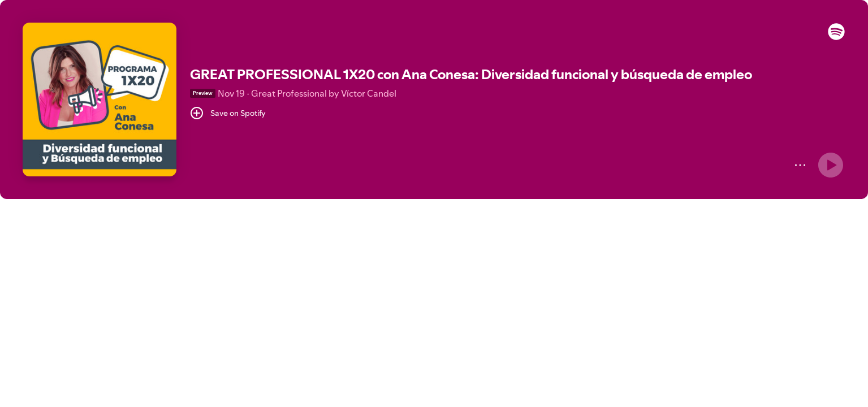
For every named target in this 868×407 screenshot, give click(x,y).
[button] (836, 37)
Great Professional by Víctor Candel (324, 93)
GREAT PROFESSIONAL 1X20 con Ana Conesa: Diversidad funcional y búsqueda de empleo (471, 74)
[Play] (831, 165)
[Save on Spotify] (228, 113)
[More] (800, 165)
